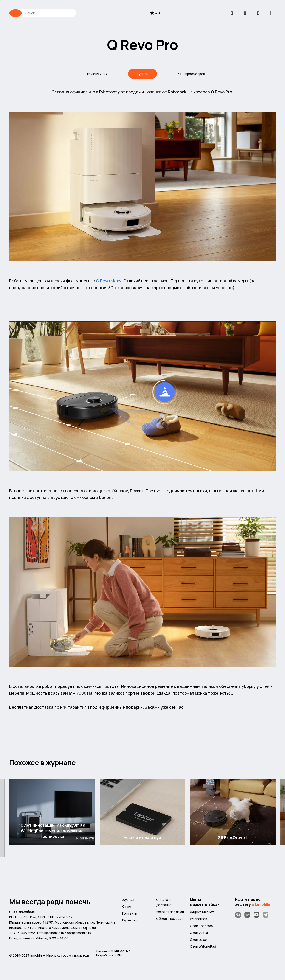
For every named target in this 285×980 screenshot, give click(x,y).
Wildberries (199, 921)
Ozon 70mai (199, 935)
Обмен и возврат (170, 921)
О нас (127, 909)
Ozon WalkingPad (203, 949)
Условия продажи (170, 914)
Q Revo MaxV (109, 283)
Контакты (130, 915)
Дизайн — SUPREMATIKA (115, 954)
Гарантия (129, 922)
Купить (143, 74)
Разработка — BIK (110, 959)
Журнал (128, 902)
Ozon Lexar (199, 942)
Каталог (24, 13)
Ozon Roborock (202, 928)
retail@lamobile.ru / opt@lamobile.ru (64, 935)
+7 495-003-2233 (22, 935)
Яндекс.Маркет (202, 914)
